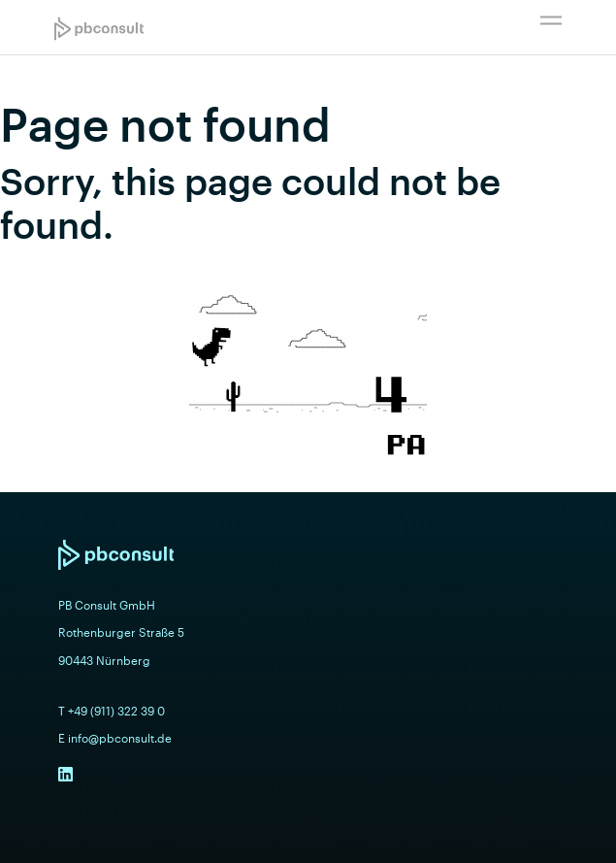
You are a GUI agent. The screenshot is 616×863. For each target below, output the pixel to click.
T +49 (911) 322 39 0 (112, 711)
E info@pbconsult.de (115, 738)
